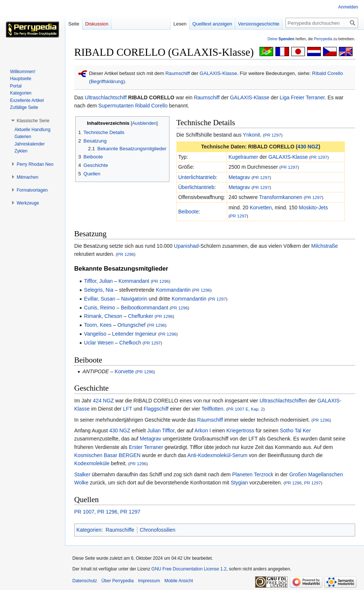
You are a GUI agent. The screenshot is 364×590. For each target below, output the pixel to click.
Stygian (239, 483)
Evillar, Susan (100, 299)
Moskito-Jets (314, 207)
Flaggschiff (156, 409)
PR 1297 (273, 135)
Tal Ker (303, 431)
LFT (128, 409)
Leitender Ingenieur (135, 334)
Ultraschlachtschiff (106, 97)
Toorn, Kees (98, 325)
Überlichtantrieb (196, 187)
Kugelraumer (243, 157)
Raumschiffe (120, 530)
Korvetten (261, 207)
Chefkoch (130, 343)
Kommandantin (173, 290)
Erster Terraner (146, 447)
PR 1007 (84, 512)
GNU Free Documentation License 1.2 (189, 569)
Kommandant (134, 281)
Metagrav (239, 177)
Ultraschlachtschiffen (283, 401)
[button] (33, 121)
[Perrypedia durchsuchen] (322, 23)
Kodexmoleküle (92, 463)
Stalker (82, 474)
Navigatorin (134, 299)
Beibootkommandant (144, 308)
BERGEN (130, 455)
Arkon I (203, 431)
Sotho (287, 431)
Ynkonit (252, 135)
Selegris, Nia (99, 290)
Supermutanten (116, 106)
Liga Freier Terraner (302, 97)
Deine (281, 39)
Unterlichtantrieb (197, 177)
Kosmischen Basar (96, 455)
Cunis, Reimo (100, 308)
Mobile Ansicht (178, 581)
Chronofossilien (158, 530)
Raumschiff (178, 73)
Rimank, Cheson (103, 316)
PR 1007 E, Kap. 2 (246, 409)
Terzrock (264, 474)
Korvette (124, 371)
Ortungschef (131, 325)
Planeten (242, 474)
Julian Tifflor (161, 431)
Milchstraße (324, 246)
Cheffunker (141, 316)
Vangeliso (95, 334)
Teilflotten (212, 409)
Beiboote (188, 212)
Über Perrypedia (118, 581)
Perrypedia (323, 39)
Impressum (149, 581)
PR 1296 (126, 254)
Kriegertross (240, 431)
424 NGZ (104, 401)
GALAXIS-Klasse (218, 73)
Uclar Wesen (99, 343)
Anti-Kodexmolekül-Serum (218, 455)
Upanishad (186, 246)
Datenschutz (85, 581)
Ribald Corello (151, 106)
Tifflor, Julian (99, 281)
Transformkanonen (281, 197)
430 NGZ (308, 147)
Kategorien (89, 530)
